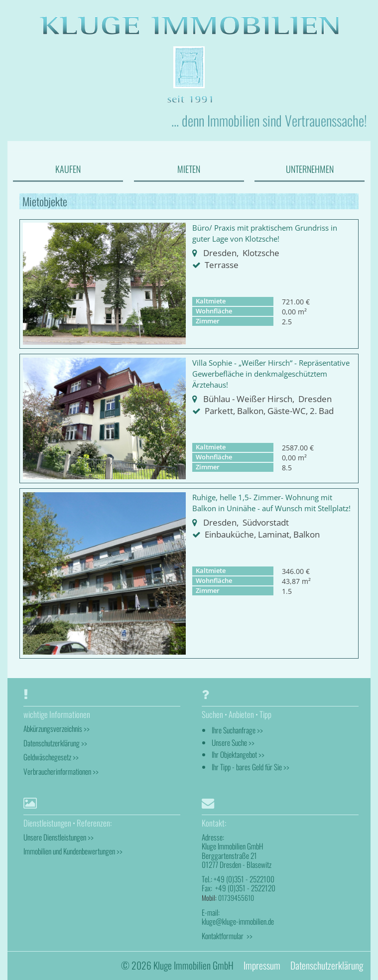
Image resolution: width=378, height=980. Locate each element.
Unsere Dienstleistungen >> (59, 837)
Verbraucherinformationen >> (61, 771)
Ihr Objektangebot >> (238, 754)
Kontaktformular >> (227, 936)
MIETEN (189, 169)
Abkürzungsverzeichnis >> (57, 728)
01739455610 (236, 898)
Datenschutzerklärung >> (55, 743)
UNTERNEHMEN (310, 169)
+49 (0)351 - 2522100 (244, 879)
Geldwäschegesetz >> (51, 757)
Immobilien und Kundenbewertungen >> (73, 851)
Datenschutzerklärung (327, 965)
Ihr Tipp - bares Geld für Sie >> (251, 767)
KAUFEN (68, 169)
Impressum (262, 965)
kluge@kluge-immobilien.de (238, 921)
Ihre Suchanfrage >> (237, 730)
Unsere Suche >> (233, 742)
